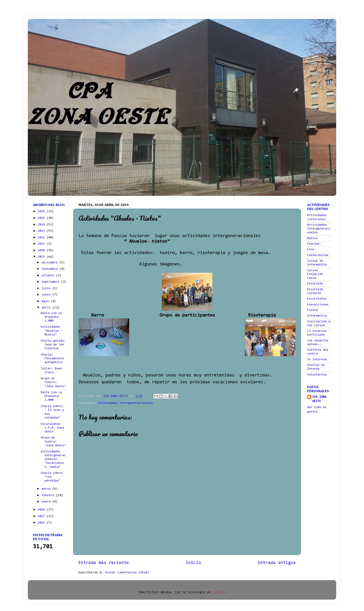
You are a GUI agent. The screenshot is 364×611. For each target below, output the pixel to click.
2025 (42, 218)
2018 (42, 510)
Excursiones (317, 299)
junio (47, 295)
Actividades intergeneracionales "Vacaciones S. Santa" (53, 459)
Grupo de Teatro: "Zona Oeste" (53, 382)
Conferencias (318, 255)
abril (47, 308)
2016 (42, 523)
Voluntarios (317, 375)
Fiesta (312, 310)
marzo (47, 489)
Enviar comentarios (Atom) (127, 573)
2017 (42, 516)
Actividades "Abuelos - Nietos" (51, 331)
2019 (42, 257)
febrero (49, 495)
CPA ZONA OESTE (319, 399)
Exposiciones (318, 305)
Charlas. (314, 244)
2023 (42, 231)
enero (47, 502)
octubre (49, 276)
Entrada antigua (277, 563)
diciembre (51, 263)
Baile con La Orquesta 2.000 (51, 396)
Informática (317, 316)
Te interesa (317, 360)
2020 (42, 250)
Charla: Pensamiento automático (52, 359)
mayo (46, 301)
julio (47, 288)
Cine (311, 249)
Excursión (315, 284)
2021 (42, 244)
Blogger (218, 592)
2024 (42, 225)
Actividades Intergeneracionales (126, 403)
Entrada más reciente (104, 563)
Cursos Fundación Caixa (315, 274)
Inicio (193, 563)
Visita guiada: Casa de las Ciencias (53, 345)
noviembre (51, 269)
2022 (42, 238)
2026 (42, 212)
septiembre (51, 282)
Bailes (312, 238)
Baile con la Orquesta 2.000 (51, 317)
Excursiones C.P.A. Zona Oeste (52, 428)
